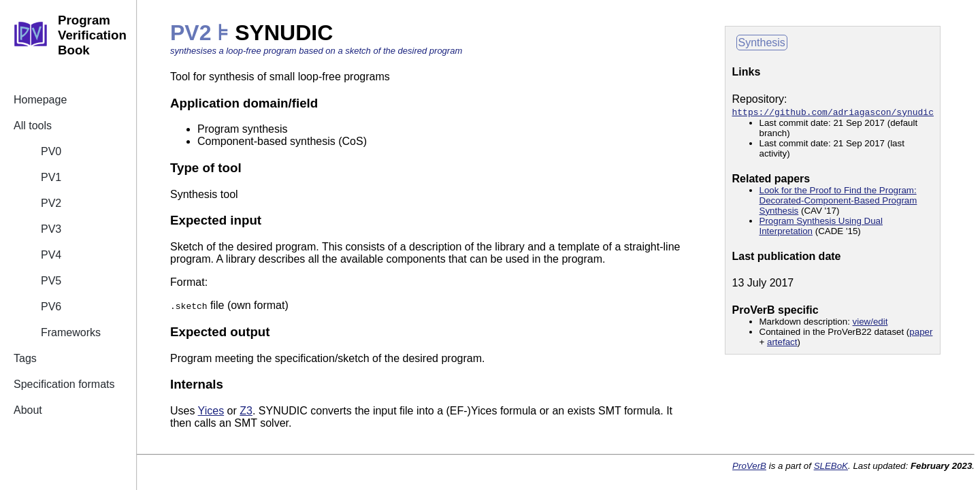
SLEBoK (831, 466)
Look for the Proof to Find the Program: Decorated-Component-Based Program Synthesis (838, 200)
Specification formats (64, 384)
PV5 (51, 281)
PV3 (51, 229)
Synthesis (762, 43)
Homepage (40, 100)
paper (921, 332)
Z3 (246, 411)
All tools (33, 126)
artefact (782, 342)
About (28, 410)
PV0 (51, 151)
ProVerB (749, 466)
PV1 (51, 177)
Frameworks (71, 332)
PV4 (51, 255)
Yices (211, 411)
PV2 (51, 203)
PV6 (51, 307)
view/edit (870, 322)
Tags (25, 358)
